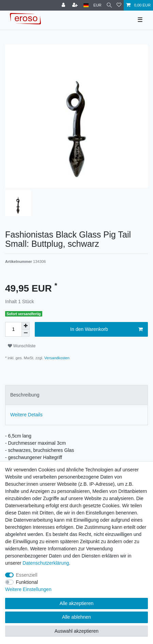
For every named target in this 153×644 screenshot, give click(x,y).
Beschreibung (25, 395)
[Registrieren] (76, 5)
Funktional (27, 582)
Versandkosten (56, 358)
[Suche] (109, 5)
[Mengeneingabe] (13, 329)
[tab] (76, 395)
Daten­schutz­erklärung (46, 563)
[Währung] (97, 5)
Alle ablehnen (76, 617)
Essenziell (27, 575)
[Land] (86, 5)
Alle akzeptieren (77, 603)
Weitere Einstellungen (28, 589)
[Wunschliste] (119, 5)
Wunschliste (22, 346)
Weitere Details (26, 415)
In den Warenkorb (106, 330)
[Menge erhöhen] (26, 326)
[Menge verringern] (26, 333)
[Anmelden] (64, 5)
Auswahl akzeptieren (76, 631)
